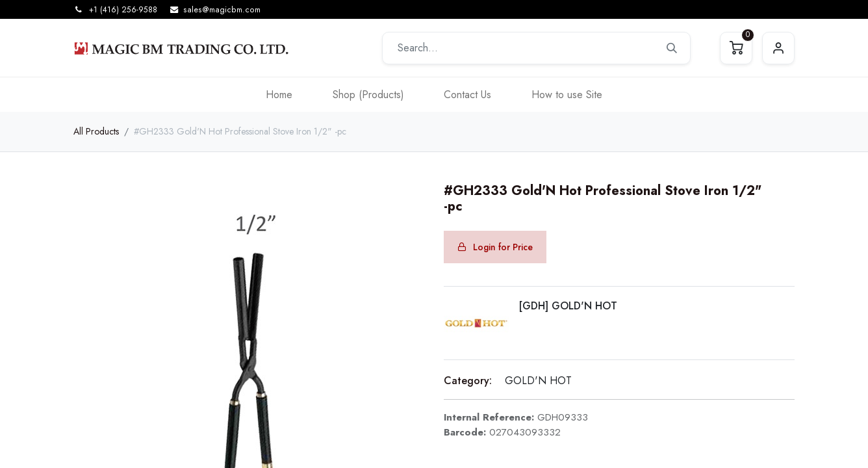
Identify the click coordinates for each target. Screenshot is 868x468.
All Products (96, 131)
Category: (468, 381)
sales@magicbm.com (222, 10)
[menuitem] (279, 95)
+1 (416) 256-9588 (123, 10)
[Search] (672, 48)
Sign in (778, 48)
